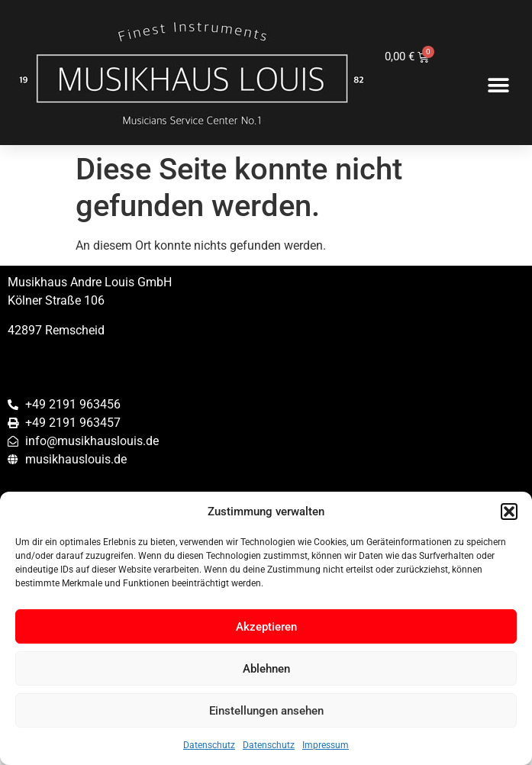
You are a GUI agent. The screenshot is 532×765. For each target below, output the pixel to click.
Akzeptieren (266, 627)
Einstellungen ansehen (266, 711)
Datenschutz (209, 745)
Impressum (326, 745)
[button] (509, 512)
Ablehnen (266, 669)
